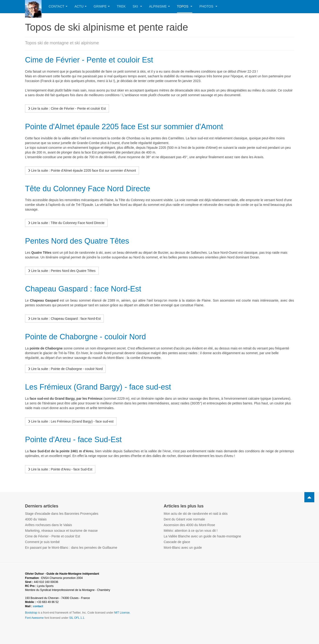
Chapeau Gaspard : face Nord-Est (87, 288)
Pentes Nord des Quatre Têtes (81, 241)
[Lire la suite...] (67, 108)
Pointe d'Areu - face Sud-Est (77, 439)
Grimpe (102, 6)
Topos (185, 6)
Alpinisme (159, 6)
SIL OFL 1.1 (77, 617)
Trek (121, 6)
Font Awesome (34, 617)
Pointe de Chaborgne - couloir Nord (90, 336)
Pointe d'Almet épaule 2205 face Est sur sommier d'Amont (131, 126)
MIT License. (122, 612)
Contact (58, 6)
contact (38, 606)
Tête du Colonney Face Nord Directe (92, 188)
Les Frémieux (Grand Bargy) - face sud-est (103, 386)
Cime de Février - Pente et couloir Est (94, 60)
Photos (208, 6)
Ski (137, 6)
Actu (81, 6)
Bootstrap (31, 612)
